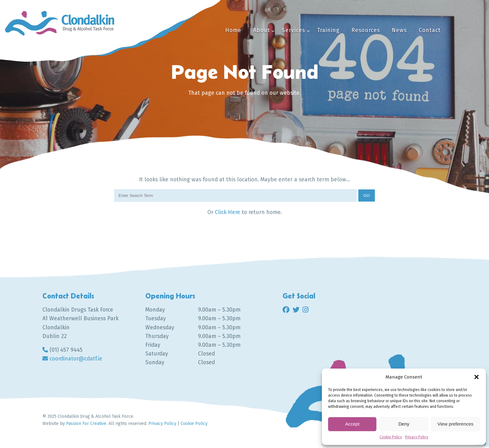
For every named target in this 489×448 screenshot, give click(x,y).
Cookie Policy (391, 437)
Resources (366, 30)
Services (293, 30)
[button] (477, 377)
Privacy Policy (417, 437)
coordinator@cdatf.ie (76, 359)
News (399, 30)
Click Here (228, 212)
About (262, 30)
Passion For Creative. (87, 424)
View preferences (456, 424)
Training (328, 30)
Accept (352, 424)
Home (233, 30)
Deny (404, 424)
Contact (430, 30)
